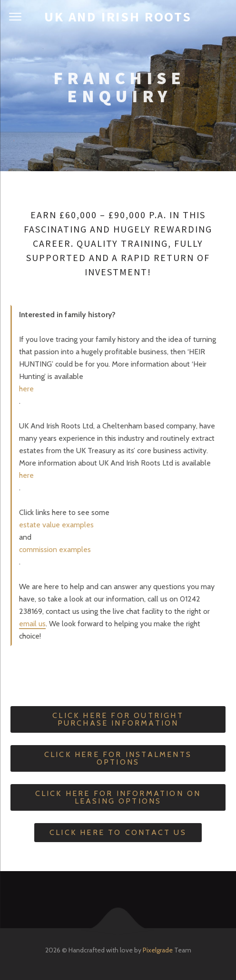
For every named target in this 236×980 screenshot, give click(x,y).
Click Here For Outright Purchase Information (118, 719)
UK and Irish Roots (118, 17)
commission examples (55, 549)
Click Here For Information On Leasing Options (118, 797)
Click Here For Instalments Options (118, 758)
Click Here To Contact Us (118, 832)
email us (32, 624)
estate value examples (56, 525)
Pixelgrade (158, 950)
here (26, 389)
